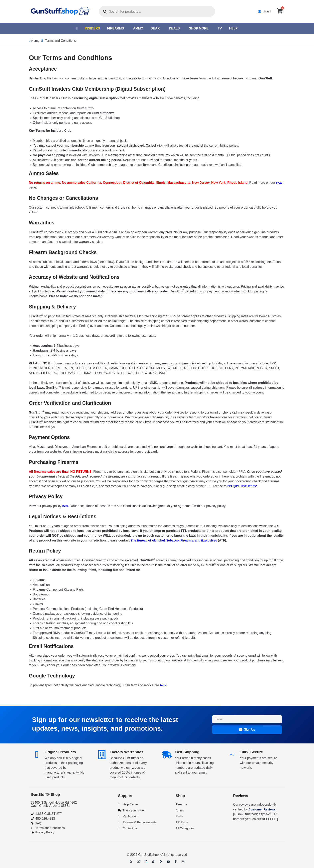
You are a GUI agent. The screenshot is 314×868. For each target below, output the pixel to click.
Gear (155, 28)
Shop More (199, 28)
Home (36, 41)
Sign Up (247, 729)
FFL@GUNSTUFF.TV (243, 486)
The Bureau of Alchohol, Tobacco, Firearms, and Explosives (176, 541)
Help (233, 28)
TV (220, 28)
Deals (174, 28)
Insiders (92, 28)
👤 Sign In (266, 11)
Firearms (116, 28)
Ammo (138, 28)
